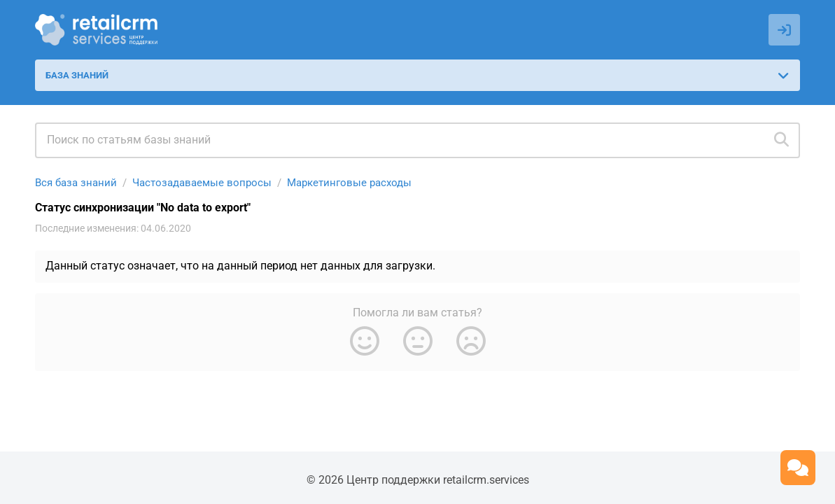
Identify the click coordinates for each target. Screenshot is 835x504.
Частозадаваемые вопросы (202, 183)
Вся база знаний (76, 183)
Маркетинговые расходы (349, 183)
